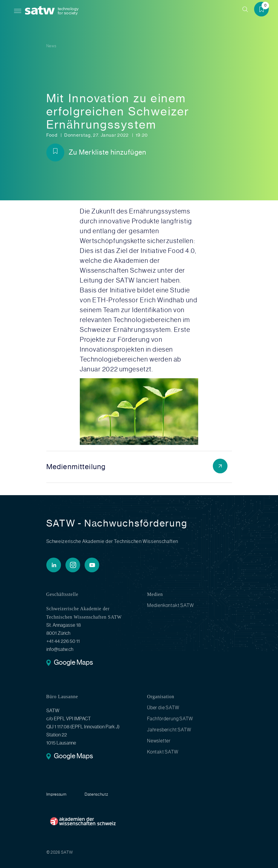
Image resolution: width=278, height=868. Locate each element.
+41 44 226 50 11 (63, 641)
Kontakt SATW (163, 752)
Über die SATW (163, 708)
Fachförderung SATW (170, 719)
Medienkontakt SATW (170, 605)
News (51, 46)
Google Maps (73, 663)
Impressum (56, 794)
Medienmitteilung (76, 467)
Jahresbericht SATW (169, 730)
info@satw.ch (60, 649)
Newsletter (159, 741)
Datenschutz (96, 794)
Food (52, 135)
